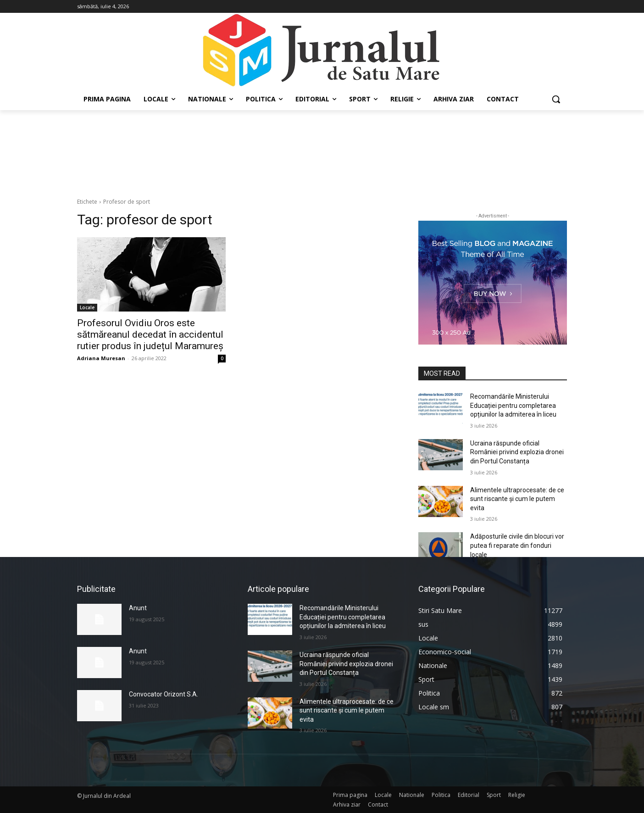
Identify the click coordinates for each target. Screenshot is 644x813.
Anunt (138, 608)
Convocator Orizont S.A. (164, 694)
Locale (87, 307)
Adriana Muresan (101, 358)
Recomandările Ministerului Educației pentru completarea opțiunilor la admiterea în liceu (513, 405)
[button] (556, 99)
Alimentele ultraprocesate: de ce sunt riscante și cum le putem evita (517, 499)
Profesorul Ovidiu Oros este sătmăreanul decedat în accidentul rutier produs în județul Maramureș (150, 334)
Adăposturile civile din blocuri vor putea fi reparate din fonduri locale (517, 545)
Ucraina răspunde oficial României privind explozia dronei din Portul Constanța (517, 452)
